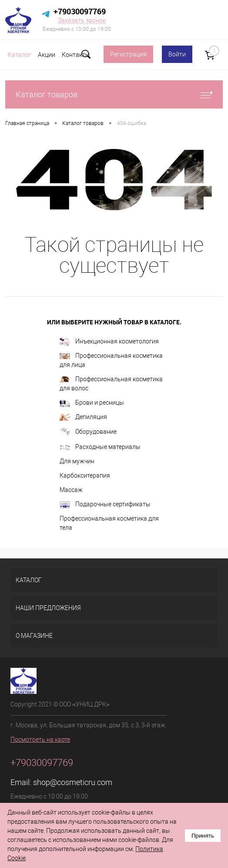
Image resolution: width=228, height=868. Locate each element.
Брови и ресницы (92, 403)
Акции (47, 55)
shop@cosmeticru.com (73, 782)
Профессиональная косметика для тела (109, 523)
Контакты (76, 55)
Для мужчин (77, 461)
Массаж (71, 490)
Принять (203, 836)
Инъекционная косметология (109, 342)
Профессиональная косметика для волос (111, 384)
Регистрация (128, 54)
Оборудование (88, 432)
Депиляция (83, 417)
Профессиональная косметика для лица (111, 360)
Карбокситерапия (85, 475)
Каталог (20, 55)
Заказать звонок (82, 20)
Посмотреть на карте (40, 739)
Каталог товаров (114, 94)
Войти (177, 54)
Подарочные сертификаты (105, 505)
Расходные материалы (100, 447)
